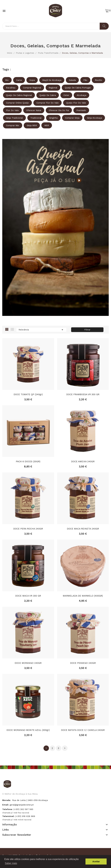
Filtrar (87, 330)
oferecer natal (34, 110)
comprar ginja (72, 118)
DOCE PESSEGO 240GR (83, 663)
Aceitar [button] (96, 862)
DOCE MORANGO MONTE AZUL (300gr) (28, 730)
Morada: (6, 800)
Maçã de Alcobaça (52, 80)
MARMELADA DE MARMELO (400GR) (83, 596)
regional (53, 88)
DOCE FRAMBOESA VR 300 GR (83, 394)
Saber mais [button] (11, 863)
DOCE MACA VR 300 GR (28, 596)
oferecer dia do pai (59, 110)
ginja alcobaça (94, 118)
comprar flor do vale (47, 103)
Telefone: (7, 809)
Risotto (98, 80)
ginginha (53, 118)
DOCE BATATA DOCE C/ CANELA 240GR (83, 730)
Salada (72, 80)
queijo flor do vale (76, 103)
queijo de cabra (48, 95)
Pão (85, 80)
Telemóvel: (8, 816)
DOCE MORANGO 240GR (28, 663)
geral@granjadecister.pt (22, 805)
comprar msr (13, 125)
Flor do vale (12, 110)
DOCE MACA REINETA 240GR (83, 529)
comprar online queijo (17, 103)
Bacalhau (11, 88)
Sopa (32, 80)
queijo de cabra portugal (78, 88)
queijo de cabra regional (19, 95)
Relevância (41, 330)
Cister (66, 95)
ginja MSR (32, 125)
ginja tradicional (14, 118)
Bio (7, 80)
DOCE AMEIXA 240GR (83, 461)
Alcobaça (81, 95)
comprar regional (32, 88)
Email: (6, 805)
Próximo (65, 748)
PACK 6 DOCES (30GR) (28, 461)
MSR (47, 125)
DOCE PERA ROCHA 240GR (28, 529)
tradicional (36, 118)
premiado (81, 110)
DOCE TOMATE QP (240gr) (28, 394)
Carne (19, 80)
